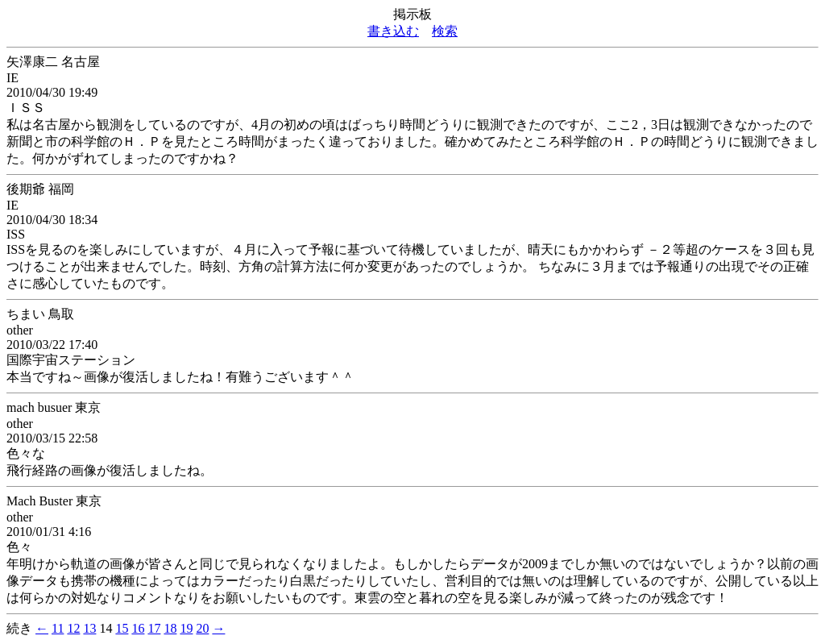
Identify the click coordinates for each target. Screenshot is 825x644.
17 (154, 628)
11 (58, 628)
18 (170, 628)
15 (122, 628)
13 (89, 628)
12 (73, 628)
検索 (445, 31)
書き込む (393, 31)
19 (186, 628)
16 (138, 628)
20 (202, 628)
